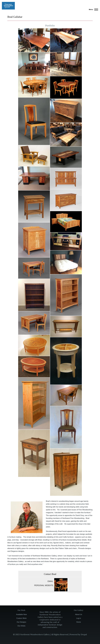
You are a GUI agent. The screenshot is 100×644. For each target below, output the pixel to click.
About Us (79, 614)
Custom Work (21, 618)
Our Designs (21, 622)
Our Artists (21, 626)
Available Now (21, 614)
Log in (79, 618)
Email (50, 581)
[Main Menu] (93, 9)
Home (79, 622)
